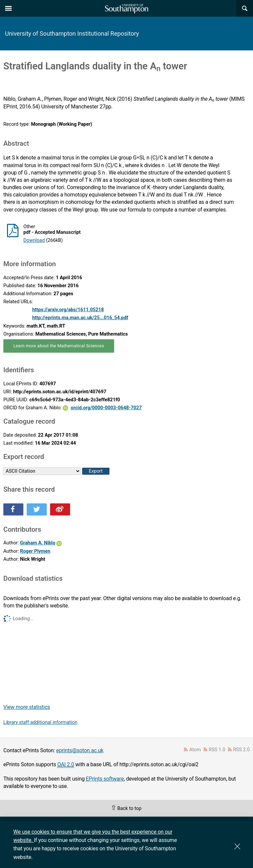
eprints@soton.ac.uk (80, 750)
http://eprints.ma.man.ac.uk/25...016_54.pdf (80, 318)
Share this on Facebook (13, 509)
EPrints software (105, 779)
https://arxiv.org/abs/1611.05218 (68, 310)
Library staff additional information (40, 722)
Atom (195, 750)
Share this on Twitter (37, 509)
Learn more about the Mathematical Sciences (59, 346)
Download (34, 240)
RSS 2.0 (242, 750)
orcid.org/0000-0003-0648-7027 (106, 408)
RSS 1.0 (217, 750)
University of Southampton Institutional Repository (72, 34)
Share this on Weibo (60, 509)
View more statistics (27, 707)
